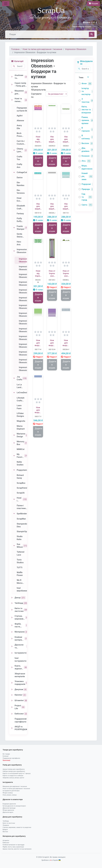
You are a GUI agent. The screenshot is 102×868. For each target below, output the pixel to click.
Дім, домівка (85, 150)
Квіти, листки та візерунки (86, 110)
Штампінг (6, 841)
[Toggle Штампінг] (12, 701)
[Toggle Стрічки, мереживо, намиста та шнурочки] (12, 617)
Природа (86, 189)
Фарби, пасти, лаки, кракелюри (13, 847)
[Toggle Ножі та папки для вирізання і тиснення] (12, 100)
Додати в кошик (39, 161)
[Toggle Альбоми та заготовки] (12, 77)
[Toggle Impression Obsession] (14, 251)
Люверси (6, 825)
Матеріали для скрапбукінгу (14, 836)
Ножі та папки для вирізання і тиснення (42, 49)
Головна (15, 49)
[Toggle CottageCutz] (14, 172)
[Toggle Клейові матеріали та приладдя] (12, 639)
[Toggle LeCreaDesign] (14, 393)
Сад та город (84, 197)
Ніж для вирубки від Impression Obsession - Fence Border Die (52, 207)
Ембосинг (6, 843)
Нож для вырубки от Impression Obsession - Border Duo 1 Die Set (38, 410)
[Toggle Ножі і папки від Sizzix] (14, 499)
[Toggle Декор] (12, 598)
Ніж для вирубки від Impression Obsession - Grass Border (66, 139)
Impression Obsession (76, 49)
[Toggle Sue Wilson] (14, 546)
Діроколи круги (8, 812)
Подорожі (86, 184)
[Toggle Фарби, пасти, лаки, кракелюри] (12, 625)
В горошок (86, 129)
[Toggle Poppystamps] (14, 470)
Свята (84, 205)
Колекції (6, 756)
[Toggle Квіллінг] (12, 695)
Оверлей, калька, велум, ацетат (13, 778)
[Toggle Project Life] (12, 707)
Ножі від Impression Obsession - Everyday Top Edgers (38, 139)
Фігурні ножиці (8, 793)
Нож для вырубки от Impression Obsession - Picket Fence (66, 343)
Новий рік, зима (85, 176)
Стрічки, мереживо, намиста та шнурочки (17, 827)
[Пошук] (48, 34)
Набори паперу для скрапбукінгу (14, 771)
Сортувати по (36, 95)
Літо (84, 161)
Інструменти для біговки (11, 791)
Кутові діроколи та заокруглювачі (14, 806)
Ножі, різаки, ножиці (10, 795)
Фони (84, 83)
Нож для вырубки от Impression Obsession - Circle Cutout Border (38, 343)
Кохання (86, 156)
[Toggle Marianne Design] (14, 435)
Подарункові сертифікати (11, 758)
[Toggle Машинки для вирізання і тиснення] (12, 92)
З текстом (85, 100)
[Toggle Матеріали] (12, 632)
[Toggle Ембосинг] (12, 714)
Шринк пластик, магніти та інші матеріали (17, 849)
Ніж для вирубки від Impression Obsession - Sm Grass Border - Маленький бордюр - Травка (52, 139)
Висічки (5, 832)
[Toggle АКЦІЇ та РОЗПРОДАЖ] (12, 728)
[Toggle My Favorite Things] (14, 456)
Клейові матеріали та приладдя (13, 845)
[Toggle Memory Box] (14, 443)
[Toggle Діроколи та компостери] (12, 646)
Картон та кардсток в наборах (13, 776)
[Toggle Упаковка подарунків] (12, 683)
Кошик (93, 4)
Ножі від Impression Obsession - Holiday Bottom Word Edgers (38, 274)
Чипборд (6, 821)
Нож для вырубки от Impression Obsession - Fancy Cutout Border (52, 343)
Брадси (5, 830)
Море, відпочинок (87, 167)
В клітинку (86, 137)
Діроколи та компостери (13, 799)
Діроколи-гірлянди (9, 808)
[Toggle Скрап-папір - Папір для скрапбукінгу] (12, 85)
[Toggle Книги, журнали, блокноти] (12, 667)
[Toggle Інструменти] (12, 653)
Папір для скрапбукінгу (12, 765)
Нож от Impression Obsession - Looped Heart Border (52, 274)
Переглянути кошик (82, 27)
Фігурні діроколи (8, 810)
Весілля (85, 143)
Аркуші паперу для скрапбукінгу (14, 769)
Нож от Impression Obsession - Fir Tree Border (66, 274)
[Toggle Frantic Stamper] (14, 228)
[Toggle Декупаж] (12, 689)
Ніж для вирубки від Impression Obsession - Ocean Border (38, 207)
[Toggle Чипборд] (12, 603)
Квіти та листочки (9, 823)
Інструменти (8, 782)
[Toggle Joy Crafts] (14, 378)
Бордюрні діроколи (9, 804)
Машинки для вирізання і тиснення (15, 786)
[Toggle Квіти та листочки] (12, 610)
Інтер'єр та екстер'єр (86, 91)
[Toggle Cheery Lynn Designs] (14, 150)
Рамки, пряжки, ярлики (85, 120)
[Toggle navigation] (6, 4)
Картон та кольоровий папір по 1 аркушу (17, 773)
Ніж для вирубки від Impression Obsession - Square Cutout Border (66, 207)
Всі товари (6, 754)
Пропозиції (6, 760)
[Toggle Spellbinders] (14, 514)
